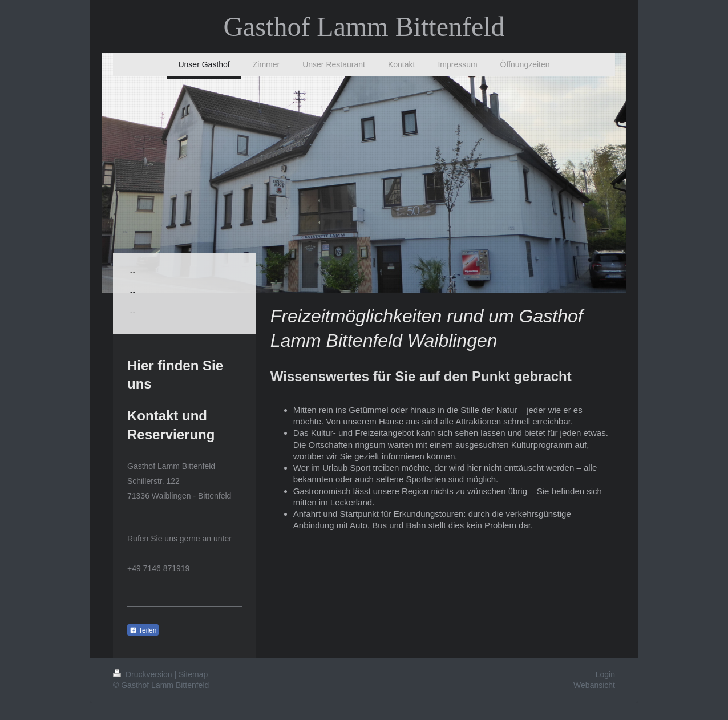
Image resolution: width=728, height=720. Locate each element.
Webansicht (594, 685)
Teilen (143, 630)
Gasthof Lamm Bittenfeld (364, 27)
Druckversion (143, 674)
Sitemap (193, 674)
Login (605, 674)
